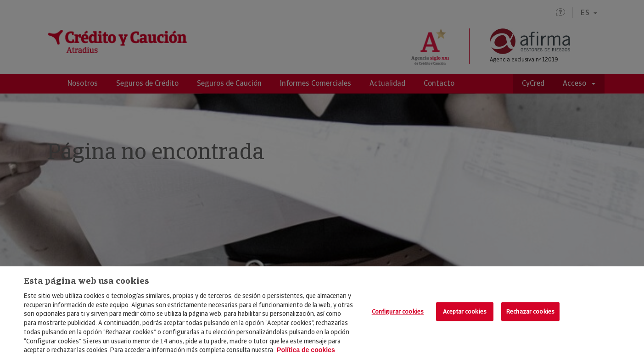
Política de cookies (306, 350)
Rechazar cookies (530, 312)
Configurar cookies (398, 312)
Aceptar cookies (465, 312)
